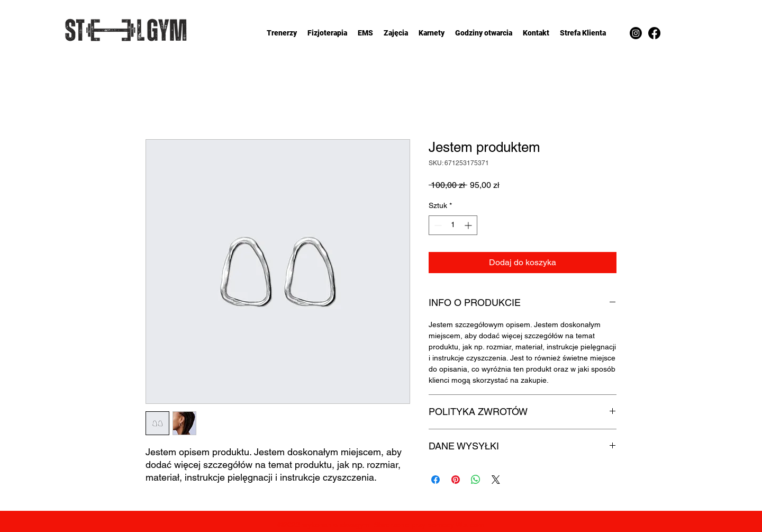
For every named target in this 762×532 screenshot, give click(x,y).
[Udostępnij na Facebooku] (436, 480)
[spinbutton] (453, 225)
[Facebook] (654, 33)
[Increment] (469, 225)
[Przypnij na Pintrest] (456, 480)
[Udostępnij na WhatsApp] (476, 480)
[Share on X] (496, 480)
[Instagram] (636, 33)
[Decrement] (437, 225)
